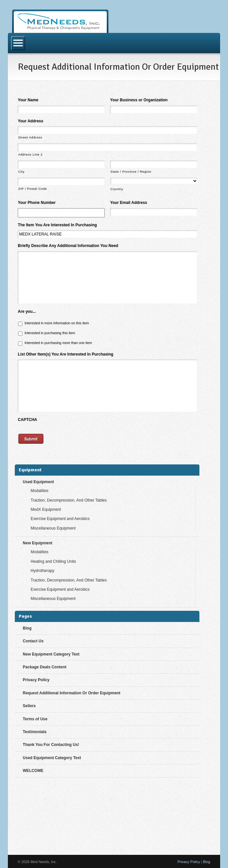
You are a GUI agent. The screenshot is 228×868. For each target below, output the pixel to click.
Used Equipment (38, 482)
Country (117, 189)
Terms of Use (35, 719)
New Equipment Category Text (51, 654)
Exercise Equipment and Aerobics (60, 519)
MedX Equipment (46, 509)
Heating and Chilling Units (53, 561)
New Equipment (37, 543)
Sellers (29, 706)
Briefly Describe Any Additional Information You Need (68, 246)
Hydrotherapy (42, 571)
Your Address (30, 121)
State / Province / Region (131, 172)
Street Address (30, 137)
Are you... (27, 311)
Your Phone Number (37, 203)
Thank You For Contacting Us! (51, 745)
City (21, 172)
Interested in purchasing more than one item (58, 343)
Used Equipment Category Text (52, 758)
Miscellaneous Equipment (53, 528)
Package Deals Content (45, 667)
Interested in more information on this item (57, 323)
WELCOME (33, 771)
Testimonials (34, 732)
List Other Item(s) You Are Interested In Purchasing (66, 354)
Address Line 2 (30, 154)
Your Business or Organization (139, 100)
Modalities (39, 491)
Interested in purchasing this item (50, 333)
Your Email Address (129, 203)
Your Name (28, 100)
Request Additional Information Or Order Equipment (71, 693)
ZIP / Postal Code (33, 189)
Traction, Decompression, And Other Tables (68, 500)
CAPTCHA (27, 420)
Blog (27, 628)
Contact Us (33, 641)
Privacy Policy (36, 680)
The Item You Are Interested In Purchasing (57, 225)
